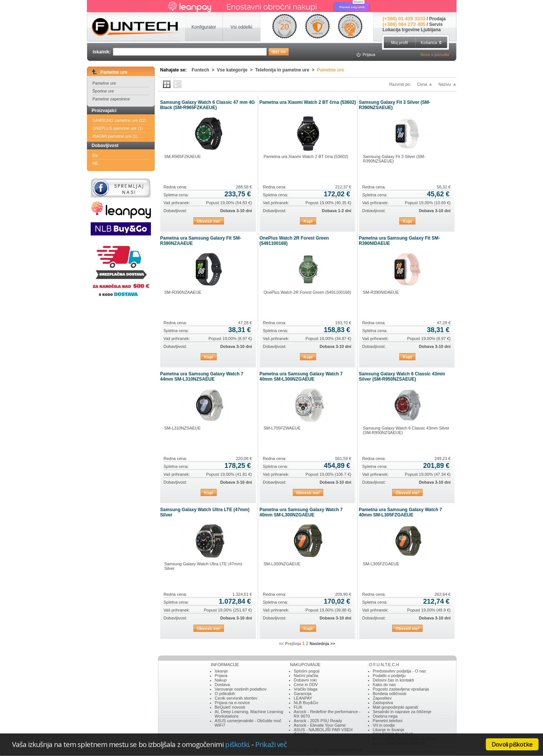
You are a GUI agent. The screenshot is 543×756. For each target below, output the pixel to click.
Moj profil (399, 43)
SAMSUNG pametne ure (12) (119, 120)
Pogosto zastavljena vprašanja (401, 689)
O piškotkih (225, 694)
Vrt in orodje (384, 725)
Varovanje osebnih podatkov (241, 689)
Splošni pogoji (307, 671)
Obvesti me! (209, 221)
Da (95, 155)
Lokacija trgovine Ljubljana (412, 30)
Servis (436, 24)
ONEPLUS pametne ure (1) (118, 128)
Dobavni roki (305, 680)
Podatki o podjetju (389, 676)
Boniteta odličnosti (390, 694)
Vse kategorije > (236, 70)
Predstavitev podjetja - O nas (399, 671)
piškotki (237, 744)
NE (95, 163)
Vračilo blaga (306, 689)
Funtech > (204, 70)
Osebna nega (385, 716)
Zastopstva (383, 703)
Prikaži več (271, 744)
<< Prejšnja (290, 644)
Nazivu (445, 84)
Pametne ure (104, 83)
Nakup (221, 680)
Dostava (222, 685)
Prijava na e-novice (233, 703)
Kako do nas (384, 685)
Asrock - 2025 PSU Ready (318, 721)
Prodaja (437, 19)
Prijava (221, 676)
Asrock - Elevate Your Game (320, 725)
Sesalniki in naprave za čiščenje (402, 712)
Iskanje (221, 671)
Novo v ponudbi (435, 55)
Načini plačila (306, 676)
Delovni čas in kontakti (393, 680)
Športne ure (103, 91)
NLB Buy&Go (306, 703)
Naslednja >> (322, 644)
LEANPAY (303, 698)
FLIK (298, 707)
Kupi (308, 221)
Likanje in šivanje (389, 730)
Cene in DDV (306, 685)
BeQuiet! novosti (230, 707)
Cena (422, 84)
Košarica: (431, 43)
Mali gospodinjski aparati (395, 707)
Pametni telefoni (388, 721)
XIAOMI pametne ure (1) (115, 136)
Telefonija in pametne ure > (286, 70)
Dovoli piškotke (512, 744)
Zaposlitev (382, 698)
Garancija (303, 694)
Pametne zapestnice (111, 99)
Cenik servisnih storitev (236, 698)
